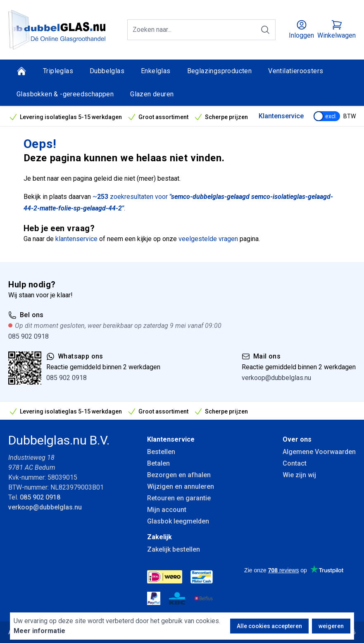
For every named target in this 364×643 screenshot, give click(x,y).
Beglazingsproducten (220, 71)
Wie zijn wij (299, 475)
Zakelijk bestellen (174, 549)
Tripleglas (58, 71)
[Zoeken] (265, 30)
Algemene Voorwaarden (319, 452)
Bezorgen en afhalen (179, 475)
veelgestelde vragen (208, 239)
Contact (295, 463)
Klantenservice (281, 116)
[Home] (21, 71)
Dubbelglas (107, 71)
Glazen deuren (152, 94)
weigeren (331, 626)
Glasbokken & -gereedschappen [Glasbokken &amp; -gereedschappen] (65, 94)
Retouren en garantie (179, 498)
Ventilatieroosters (296, 71)
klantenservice (76, 239)
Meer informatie (39, 631)
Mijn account (167, 510)
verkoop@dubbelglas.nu (276, 378)
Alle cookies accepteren (269, 626)
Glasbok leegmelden (178, 521)
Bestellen (161, 452)
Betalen (158, 463)
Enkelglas (156, 71)
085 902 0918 (29, 336)
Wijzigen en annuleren (181, 486)
